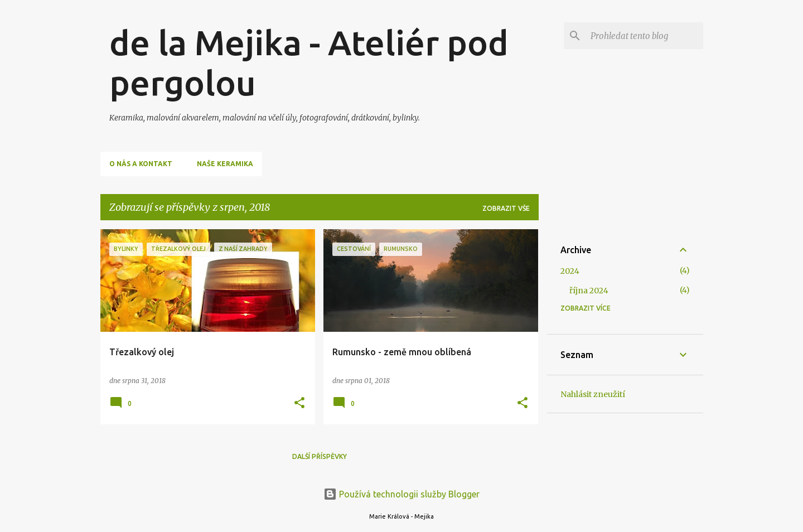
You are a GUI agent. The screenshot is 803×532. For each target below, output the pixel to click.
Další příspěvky (320, 456)
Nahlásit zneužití (593, 394)
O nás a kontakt (141, 164)
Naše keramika (225, 164)
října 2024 (589, 291)
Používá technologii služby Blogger (401, 494)
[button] (299, 403)
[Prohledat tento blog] (645, 36)
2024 (570, 271)
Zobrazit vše (506, 208)
